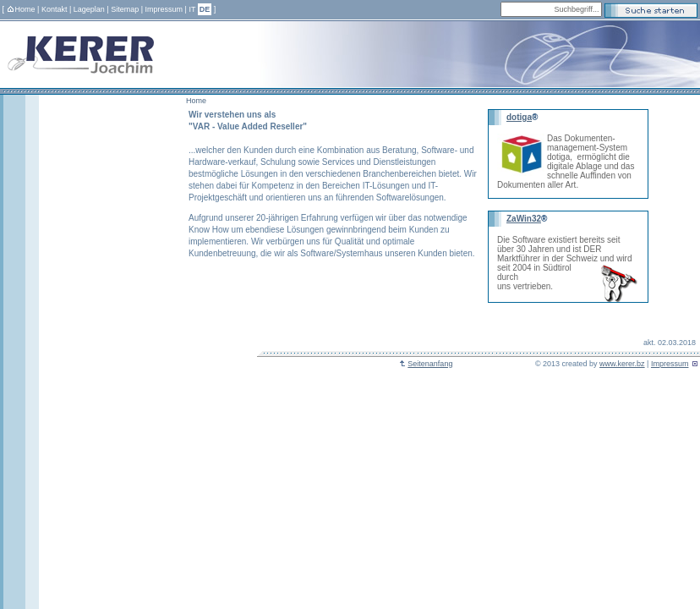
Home (21, 9)
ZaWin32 (524, 219)
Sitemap (125, 9)
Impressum (164, 9)
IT (192, 9)
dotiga (519, 117)
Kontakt (55, 9)
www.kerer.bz (622, 364)
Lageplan (89, 9)
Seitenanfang (426, 364)
